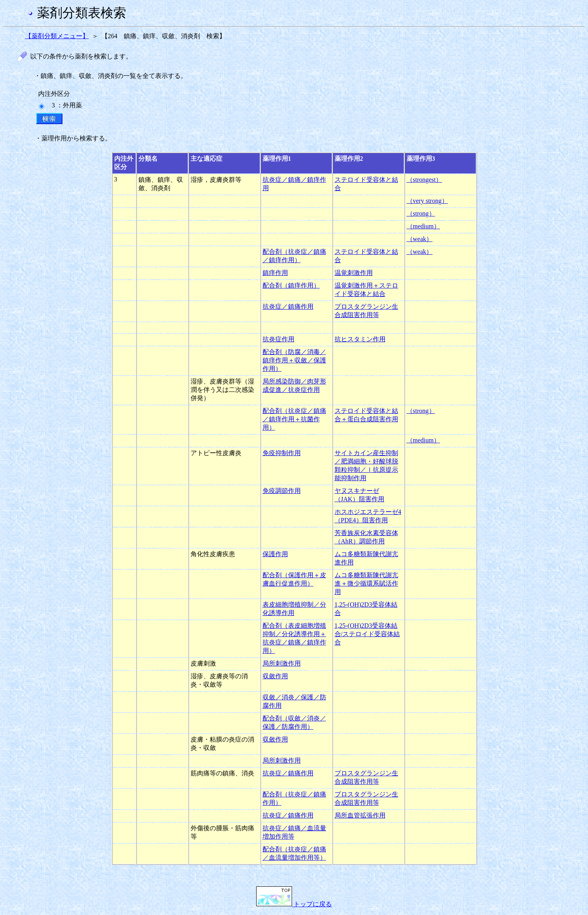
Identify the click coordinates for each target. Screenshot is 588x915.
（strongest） (424, 180)
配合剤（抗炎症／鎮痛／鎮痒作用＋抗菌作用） (294, 419)
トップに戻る (294, 904)
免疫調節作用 (282, 491)
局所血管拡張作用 (360, 815)
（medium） (423, 226)
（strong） (421, 213)
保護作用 (275, 554)
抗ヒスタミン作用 (360, 339)
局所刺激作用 (282, 663)
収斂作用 (275, 676)
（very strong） (427, 201)
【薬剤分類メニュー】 (57, 36)
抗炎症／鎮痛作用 (288, 307)
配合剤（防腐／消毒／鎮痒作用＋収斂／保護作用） (294, 360)
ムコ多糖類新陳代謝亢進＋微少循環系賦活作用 (366, 583)
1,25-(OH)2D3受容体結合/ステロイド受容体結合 (367, 634)
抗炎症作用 (278, 339)
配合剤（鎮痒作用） (291, 285)
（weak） (420, 239)
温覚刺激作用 (354, 273)
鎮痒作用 (275, 273)
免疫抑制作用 (282, 453)
